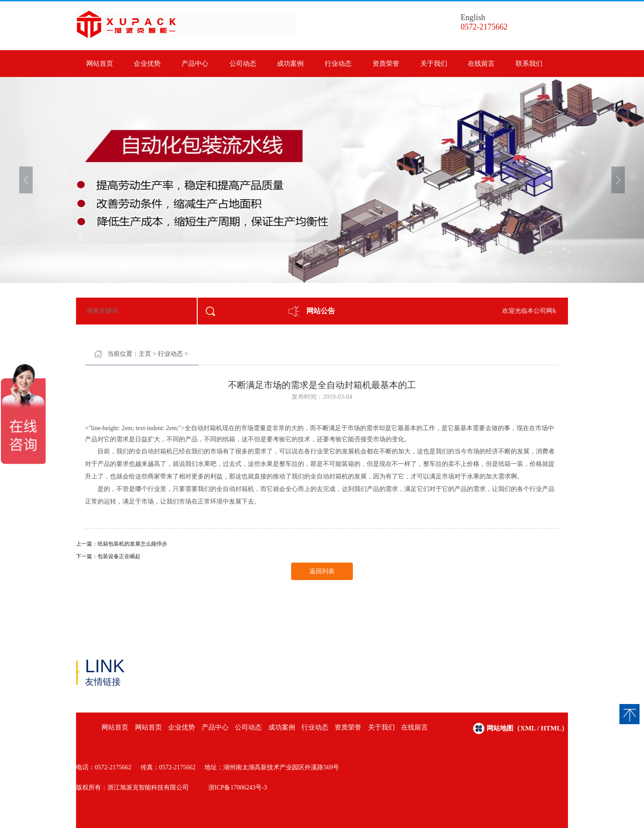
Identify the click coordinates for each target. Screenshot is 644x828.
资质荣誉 (386, 64)
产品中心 (195, 64)
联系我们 (529, 64)
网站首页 (100, 64)
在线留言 (481, 64)
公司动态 (243, 64)
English (473, 17)
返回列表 (322, 571)
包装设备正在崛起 (119, 556)
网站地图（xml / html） (527, 728)
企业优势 (147, 64)
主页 (145, 354)
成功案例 (290, 64)
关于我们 (434, 64)
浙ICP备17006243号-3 (238, 787)
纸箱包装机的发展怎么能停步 (132, 544)
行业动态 (338, 64)
